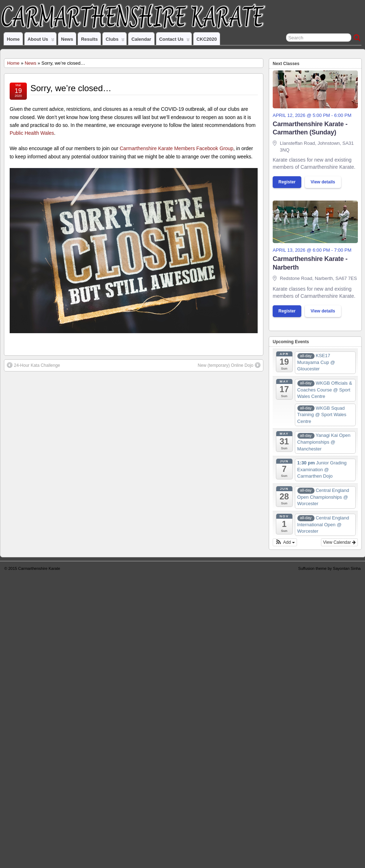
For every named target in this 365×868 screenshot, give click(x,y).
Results (89, 39)
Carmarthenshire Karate (39, 568)
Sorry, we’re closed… (71, 88)
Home (13, 39)
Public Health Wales (32, 133)
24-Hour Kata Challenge (33, 365)
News (67, 39)
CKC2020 (207, 39)
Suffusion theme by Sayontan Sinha (329, 568)
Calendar (141, 39)
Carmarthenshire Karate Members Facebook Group (176, 148)
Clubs (115, 41)
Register (287, 182)
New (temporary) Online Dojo (229, 365)
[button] (285, 542)
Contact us (174, 41)
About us (41, 41)
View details (323, 182)
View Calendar (339, 542)
